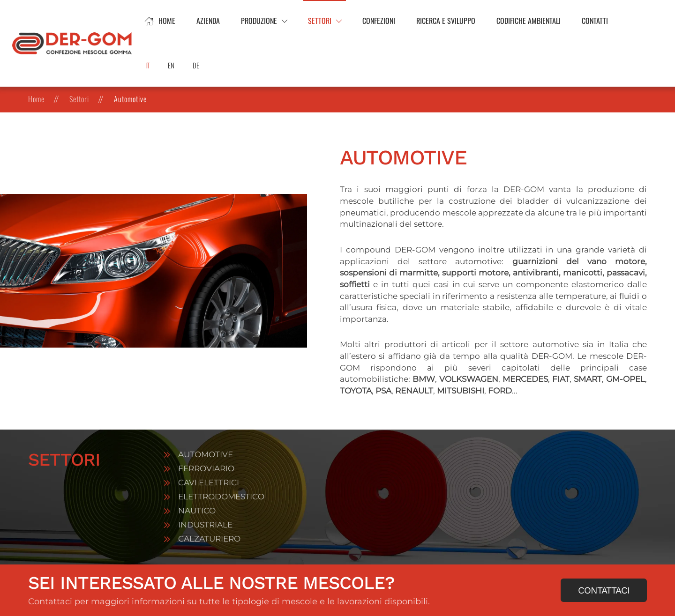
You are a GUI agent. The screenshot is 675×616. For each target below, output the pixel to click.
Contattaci (604, 590)
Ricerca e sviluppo (446, 21)
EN (171, 65)
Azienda (208, 21)
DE (196, 65)
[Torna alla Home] (73, 44)
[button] (264, 21)
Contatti (595, 21)
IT (147, 65)
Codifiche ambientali (529, 21)
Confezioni (379, 21)
